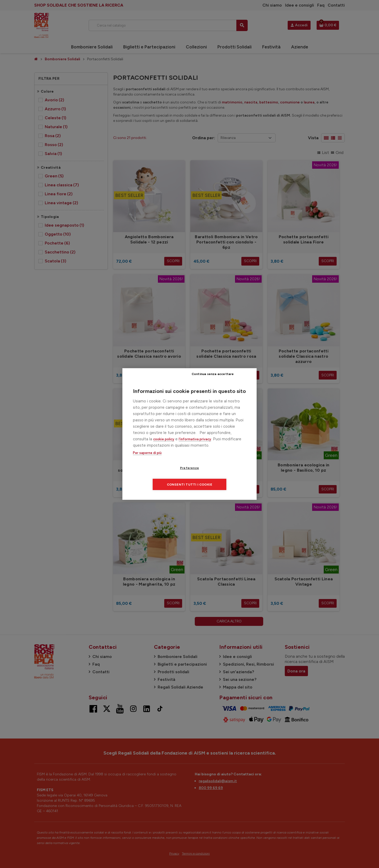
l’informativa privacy (195, 447)
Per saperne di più (147, 461)
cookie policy (164, 447)
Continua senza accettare (225, 382)
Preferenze (159, 476)
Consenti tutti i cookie (221, 476)
